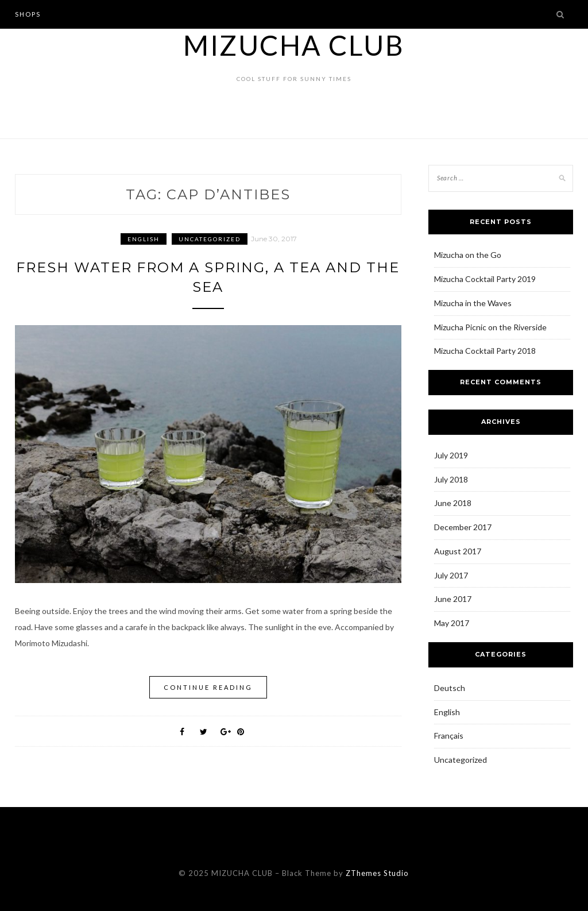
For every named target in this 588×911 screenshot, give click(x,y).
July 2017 (451, 575)
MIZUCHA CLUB (294, 45)
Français (449, 736)
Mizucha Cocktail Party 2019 (485, 279)
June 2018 (453, 503)
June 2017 (453, 599)
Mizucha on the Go (468, 255)
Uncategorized (210, 239)
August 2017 (458, 551)
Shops (28, 14)
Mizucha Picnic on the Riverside (490, 327)
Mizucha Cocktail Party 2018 (485, 351)
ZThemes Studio (377, 873)
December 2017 (463, 527)
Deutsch (450, 688)
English (144, 239)
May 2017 (452, 623)
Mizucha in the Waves (473, 303)
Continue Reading (208, 687)
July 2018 (451, 479)
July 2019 (451, 455)
